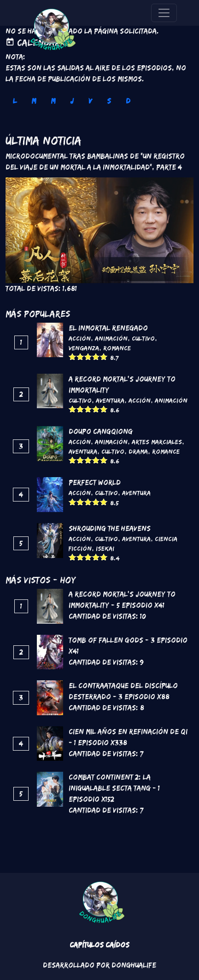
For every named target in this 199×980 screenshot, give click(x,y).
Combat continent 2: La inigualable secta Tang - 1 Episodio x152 (114, 788)
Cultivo (143, 338)
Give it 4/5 (96, 356)
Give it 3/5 (88, 356)
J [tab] (72, 101)
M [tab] (34, 101)
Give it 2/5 (80, 356)
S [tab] (109, 101)
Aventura (110, 400)
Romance (117, 348)
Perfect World (95, 482)
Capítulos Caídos (99, 945)
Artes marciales (157, 442)
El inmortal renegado (108, 328)
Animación (111, 338)
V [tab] (90, 101)
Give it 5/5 (104, 356)
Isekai (105, 548)
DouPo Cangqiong (101, 431)
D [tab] (128, 101)
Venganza (84, 348)
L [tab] (15, 101)
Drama (138, 451)
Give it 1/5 (73, 356)
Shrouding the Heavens (110, 528)
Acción (80, 338)
